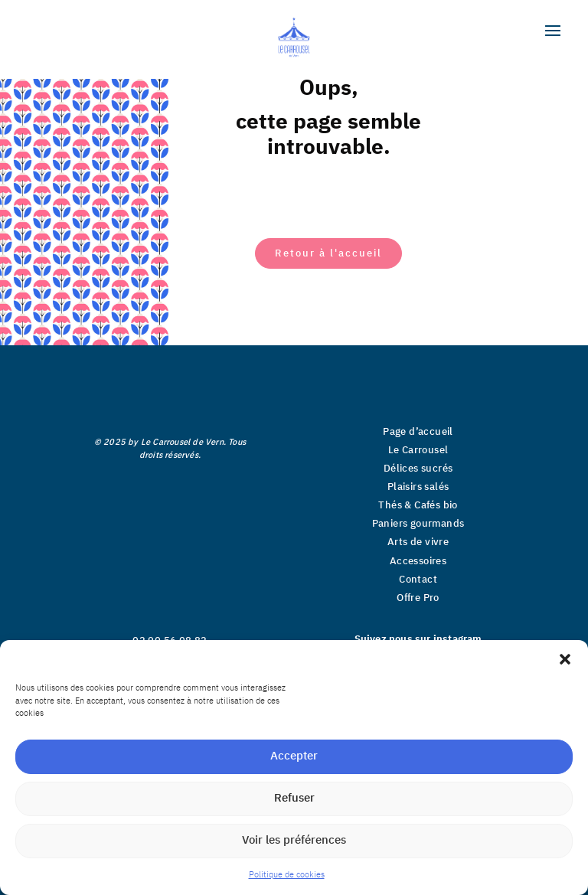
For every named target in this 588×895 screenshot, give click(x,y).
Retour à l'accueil (328, 253)
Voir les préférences (294, 840)
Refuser (294, 798)
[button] (565, 659)
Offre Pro (418, 598)
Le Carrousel (418, 450)
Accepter (294, 756)
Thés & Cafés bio (418, 505)
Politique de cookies (287, 875)
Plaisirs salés (418, 487)
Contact (418, 580)
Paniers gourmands (418, 524)
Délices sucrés (418, 469)
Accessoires (418, 561)
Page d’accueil (418, 432)
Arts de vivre (418, 542)
